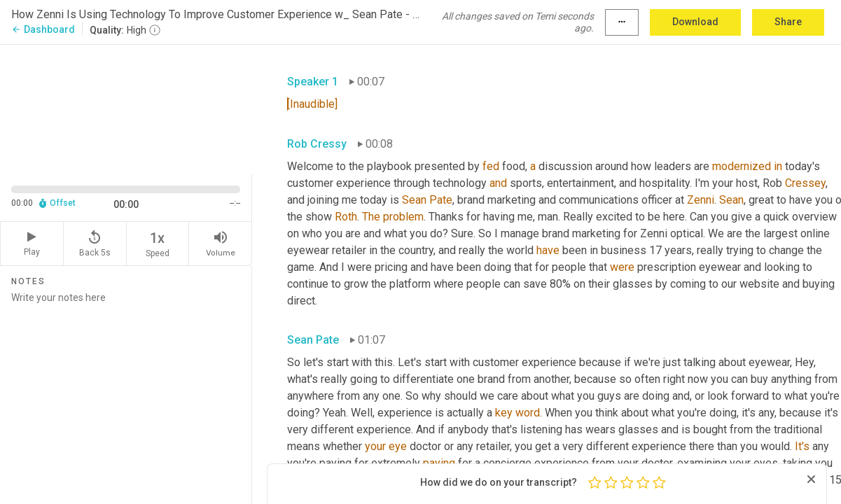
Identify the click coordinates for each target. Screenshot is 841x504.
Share (788, 22)
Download (695, 22)
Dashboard (43, 29)
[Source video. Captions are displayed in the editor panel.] (126, 108)
